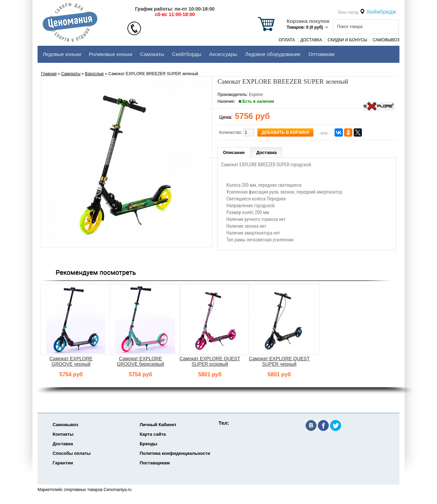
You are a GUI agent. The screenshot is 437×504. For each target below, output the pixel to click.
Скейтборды (187, 54)
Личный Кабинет (158, 425)
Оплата (287, 40)
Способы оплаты (72, 453)
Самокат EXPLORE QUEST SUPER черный (279, 361)
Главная (49, 74)
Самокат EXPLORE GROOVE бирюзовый (140, 361)
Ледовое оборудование (273, 54)
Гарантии (63, 463)
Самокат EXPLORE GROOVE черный (71, 361)
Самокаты (152, 54)
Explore (256, 95)
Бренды (149, 444)
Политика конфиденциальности (175, 453)
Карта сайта (153, 434)
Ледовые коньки (62, 54)
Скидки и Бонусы (347, 40)
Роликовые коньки (110, 54)
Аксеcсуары (223, 54)
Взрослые (94, 74)
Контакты (63, 434)
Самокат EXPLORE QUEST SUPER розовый (210, 361)
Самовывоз (386, 40)
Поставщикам (155, 463)
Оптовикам (321, 54)
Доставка (311, 40)
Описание (234, 152)
